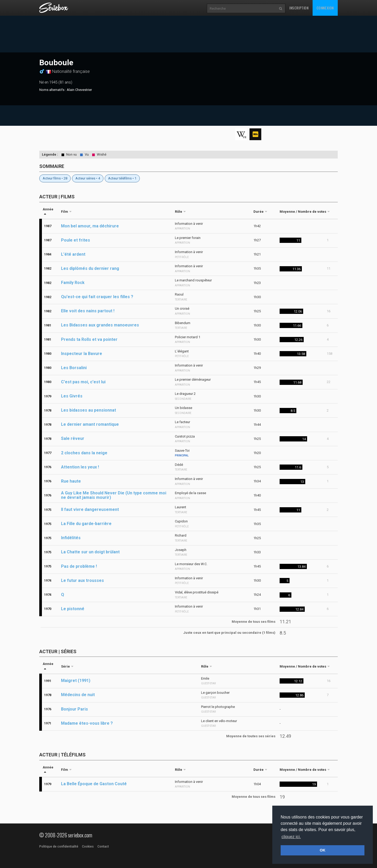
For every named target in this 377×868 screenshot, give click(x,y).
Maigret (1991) (76, 681)
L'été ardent (73, 254)
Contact (103, 847)
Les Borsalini (74, 368)
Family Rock (73, 283)
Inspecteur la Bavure (82, 354)
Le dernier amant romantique (90, 424)
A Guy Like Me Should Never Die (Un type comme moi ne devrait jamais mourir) (114, 495)
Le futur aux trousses (82, 580)
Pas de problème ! (79, 566)
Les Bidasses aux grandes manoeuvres (100, 325)
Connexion (325, 8)
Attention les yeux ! (80, 467)
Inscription (299, 8)
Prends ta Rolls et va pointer (89, 339)
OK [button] (323, 850)
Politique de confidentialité (59, 847)
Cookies (88, 847)
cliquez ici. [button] (291, 837)
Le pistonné (73, 609)
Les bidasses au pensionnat (88, 410)
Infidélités (71, 538)
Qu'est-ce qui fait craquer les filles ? (97, 297)
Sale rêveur (73, 438)
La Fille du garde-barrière (86, 524)
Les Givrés (72, 396)
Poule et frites (76, 240)
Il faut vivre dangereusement (90, 509)
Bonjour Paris (74, 709)
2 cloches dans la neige (84, 453)
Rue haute (71, 481)
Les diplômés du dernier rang (90, 268)
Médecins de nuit (78, 695)
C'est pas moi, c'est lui (83, 382)
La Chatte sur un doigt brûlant (90, 552)
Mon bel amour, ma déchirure (90, 226)
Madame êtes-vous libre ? (87, 723)
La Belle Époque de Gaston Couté (94, 784)
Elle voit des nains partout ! (88, 311)
